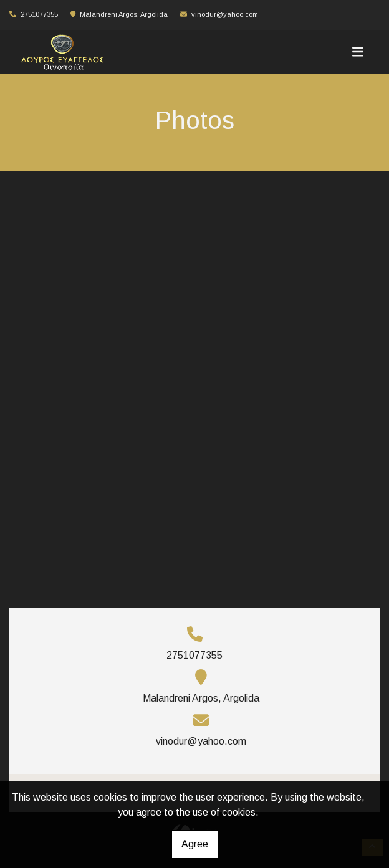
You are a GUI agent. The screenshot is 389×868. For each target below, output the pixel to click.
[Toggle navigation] (358, 52)
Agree (195, 844)
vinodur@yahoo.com (225, 14)
